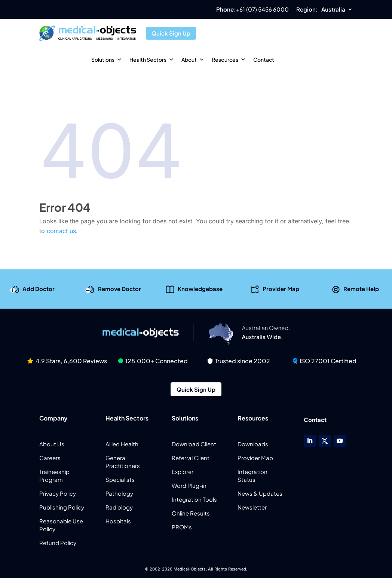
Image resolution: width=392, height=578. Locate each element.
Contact (264, 59)
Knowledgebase (200, 289)
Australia (333, 10)
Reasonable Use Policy (61, 525)
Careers (50, 458)
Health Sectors (152, 59)
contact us (61, 231)
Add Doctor (39, 289)
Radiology (119, 507)
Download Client (194, 444)
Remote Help (361, 289)
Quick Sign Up (171, 33)
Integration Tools (194, 499)
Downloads (253, 444)
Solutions (107, 59)
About (193, 59)
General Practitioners (123, 462)
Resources (229, 59)
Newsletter (252, 507)
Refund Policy (58, 543)
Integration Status (252, 475)
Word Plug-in (189, 485)
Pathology (119, 493)
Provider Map (281, 289)
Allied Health (122, 444)
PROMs (182, 527)
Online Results (191, 513)
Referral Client (191, 458)
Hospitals (118, 521)
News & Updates (260, 493)
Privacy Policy (58, 493)
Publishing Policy (62, 507)
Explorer (183, 472)
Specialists (120, 479)
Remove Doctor (120, 289)
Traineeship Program (54, 475)
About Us (52, 444)
